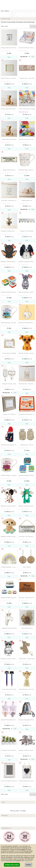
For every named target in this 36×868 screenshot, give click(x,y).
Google (17, 851)
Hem (2, 11)
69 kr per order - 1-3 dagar (18, 811)
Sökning (7, 11)
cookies (20, 846)
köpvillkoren (29, 861)
